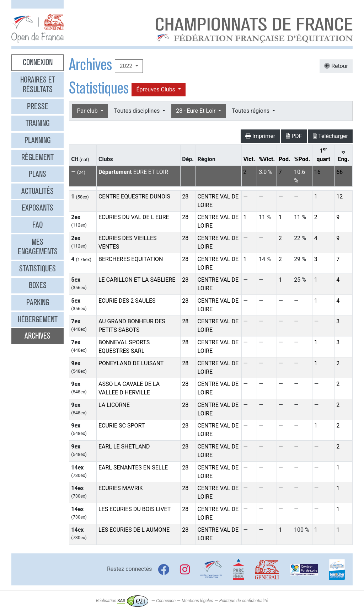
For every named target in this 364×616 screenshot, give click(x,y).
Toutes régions (251, 111)
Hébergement (38, 319)
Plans (38, 174)
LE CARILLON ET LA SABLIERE (137, 280)
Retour (336, 66)
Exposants (38, 208)
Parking (38, 302)
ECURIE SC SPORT (122, 426)
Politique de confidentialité (244, 601)
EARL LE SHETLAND (124, 447)
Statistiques (38, 269)
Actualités (38, 191)
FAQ (38, 225)
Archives (38, 336)
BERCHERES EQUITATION (131, 259)
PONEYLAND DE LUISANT (131, 363)
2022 (127, 66)
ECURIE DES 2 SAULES (127, 301)
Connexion (38, 62)
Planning (38, 140)
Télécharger (330, 136)
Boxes (38, 285)
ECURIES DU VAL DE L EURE (134, 217)
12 (339, 197)
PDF (294, 136)
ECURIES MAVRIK (121, 488)
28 (185, 197)
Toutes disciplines (138, 111)
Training (38, 123)
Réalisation (122, 601)
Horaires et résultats (38, 85)
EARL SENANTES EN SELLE (133, 468)
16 (317, 172)
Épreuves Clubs (156, 89)
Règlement (38, 157)
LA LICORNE (114, 405)
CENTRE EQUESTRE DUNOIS (134, 197)
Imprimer (260, 136)
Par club (88, 111)
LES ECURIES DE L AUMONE (134, 530)
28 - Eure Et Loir (196, 111)
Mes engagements (38, 247)
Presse (38, 106)
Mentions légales (197, 601)
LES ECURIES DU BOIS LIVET (135, 509)
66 (339, 172)
